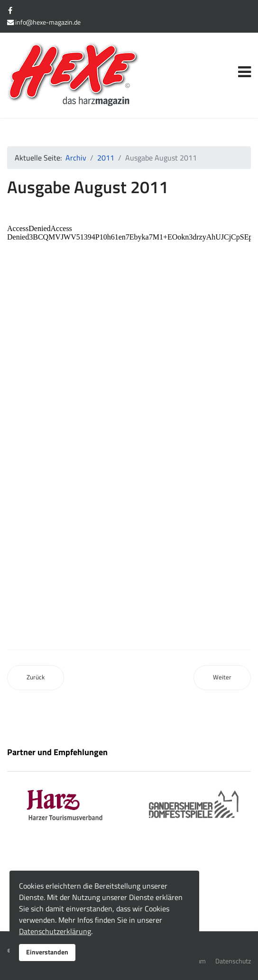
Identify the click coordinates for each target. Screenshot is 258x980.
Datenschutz (233, 961)
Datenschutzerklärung (55, 931)
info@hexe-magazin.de (48, 22)
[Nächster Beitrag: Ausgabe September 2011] (222, 678)
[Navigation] (244, 61)
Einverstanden (47, 952)
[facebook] (10, 10)
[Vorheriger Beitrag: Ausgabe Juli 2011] (36, 678)
